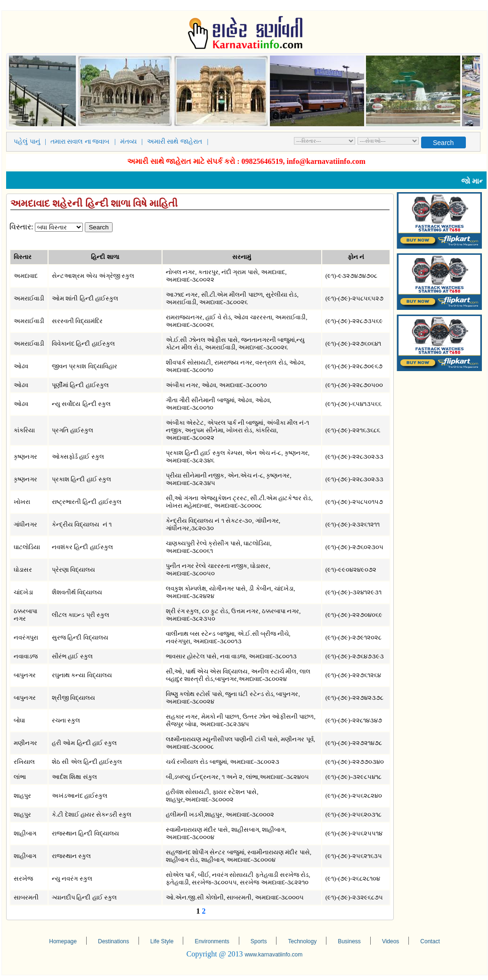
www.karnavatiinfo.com (273, 955)
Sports (259, 941)
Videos (390, 941)
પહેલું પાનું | (32, 142)
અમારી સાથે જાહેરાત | (179, 142)
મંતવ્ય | (133, 142)
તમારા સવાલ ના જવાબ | (85, 142)
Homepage (63, 941)
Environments (212, 941)
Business (349, 941)
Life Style (162, 941)
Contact (430, 941)
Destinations (114, 941)
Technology (302, 941)
